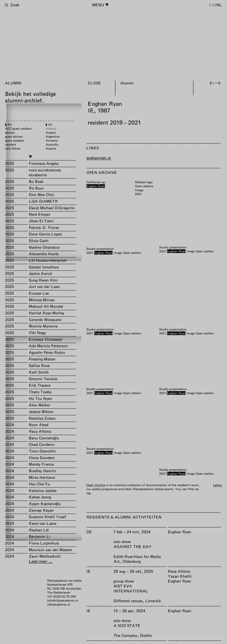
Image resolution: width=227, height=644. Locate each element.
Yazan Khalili (180, 576)
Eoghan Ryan (103, 253)
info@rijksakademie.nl (63, 600)
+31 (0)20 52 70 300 (62, 596)
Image (118, 253)
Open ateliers (132, 253)
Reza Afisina (179, 571)
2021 (90, 253)
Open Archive (96, 485)
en (212, 5)
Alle (217, 485)
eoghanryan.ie (99, 158)
